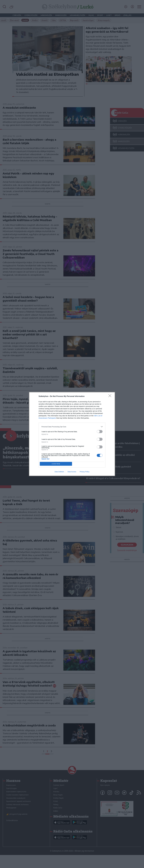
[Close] (111, 396)
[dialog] (72, 434)
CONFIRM (56, 464)
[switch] (100, 432)
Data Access (72, 472)
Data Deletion (59, 472)
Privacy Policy (85, 472)
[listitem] (72, 427)
